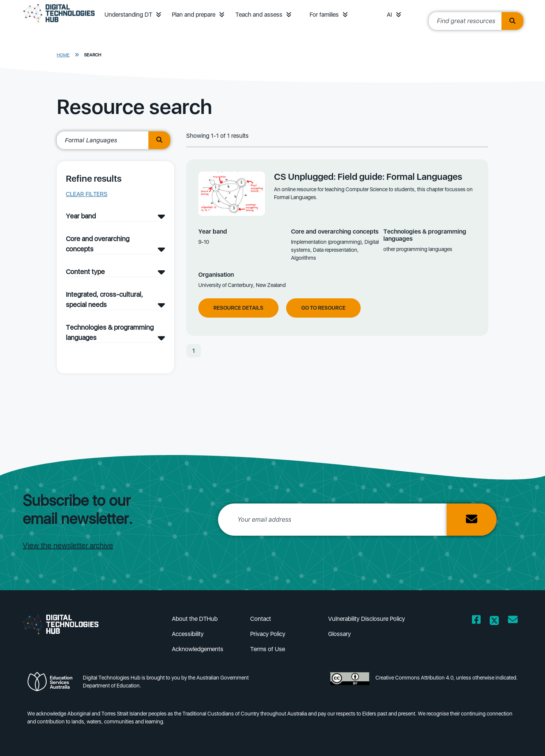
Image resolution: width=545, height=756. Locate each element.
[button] (159, 15)
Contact (261, 619)
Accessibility (188, 634)
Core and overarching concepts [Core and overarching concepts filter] (98, 244)
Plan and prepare (194, 15)
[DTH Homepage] (59, 23)
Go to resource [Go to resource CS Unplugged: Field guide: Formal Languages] (323, 308)
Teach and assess (259, 15)
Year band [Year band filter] (81, 216)
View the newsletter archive (68, 546)
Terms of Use (268, 649)
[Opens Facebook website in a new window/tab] (476, 621)
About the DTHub (195, 619)
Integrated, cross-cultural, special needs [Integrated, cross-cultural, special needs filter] (104, 299)
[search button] (159, 140)
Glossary (339, 634)
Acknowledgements (198, 649)
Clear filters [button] (87, 194)
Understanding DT (128, 15)
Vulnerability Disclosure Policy (367, 619)
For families (324, 15)
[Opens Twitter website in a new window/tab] (494, 621)
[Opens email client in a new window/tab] (513, 621)
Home (63, 55)
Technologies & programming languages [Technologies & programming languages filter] (110, 332)
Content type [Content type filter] (85, 272)
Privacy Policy (268, 634)
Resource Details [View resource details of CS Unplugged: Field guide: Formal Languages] (238, 308)
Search (93, 55)
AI (389, 15)
